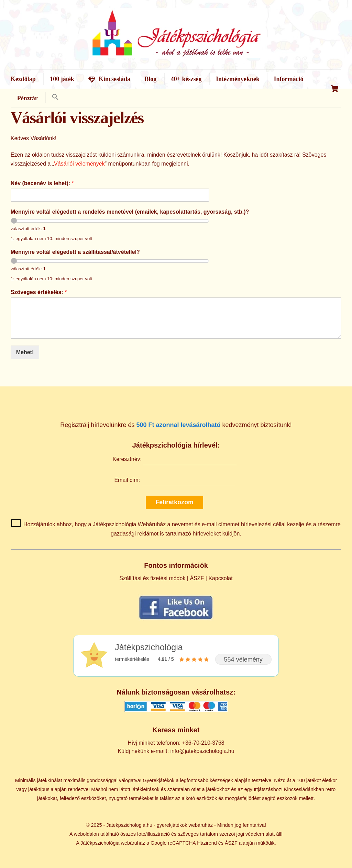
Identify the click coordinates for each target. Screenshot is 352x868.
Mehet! (25, 352)
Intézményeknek (238, 79)
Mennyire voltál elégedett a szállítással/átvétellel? (75, 252)
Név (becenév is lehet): (42, 183)
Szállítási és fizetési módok (152, 578)
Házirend (207, 843)
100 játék (62, 79)
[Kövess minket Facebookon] (176, 619)
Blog (150, 79)
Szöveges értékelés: (39, 292)
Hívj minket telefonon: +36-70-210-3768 (176, 743)
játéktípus (39, 789)
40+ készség (186, 79)
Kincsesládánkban (304, 789)
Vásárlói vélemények (79, 164)
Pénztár (27, 98)
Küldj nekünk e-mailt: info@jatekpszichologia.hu (176, 751)
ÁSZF (197, 578)
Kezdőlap (23, 79)
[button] (55, 97)
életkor (329, 780)
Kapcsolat (220, 578)
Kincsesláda (109, 79)
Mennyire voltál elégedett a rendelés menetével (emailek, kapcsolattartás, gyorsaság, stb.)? (130, 212)
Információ (288, 79)
